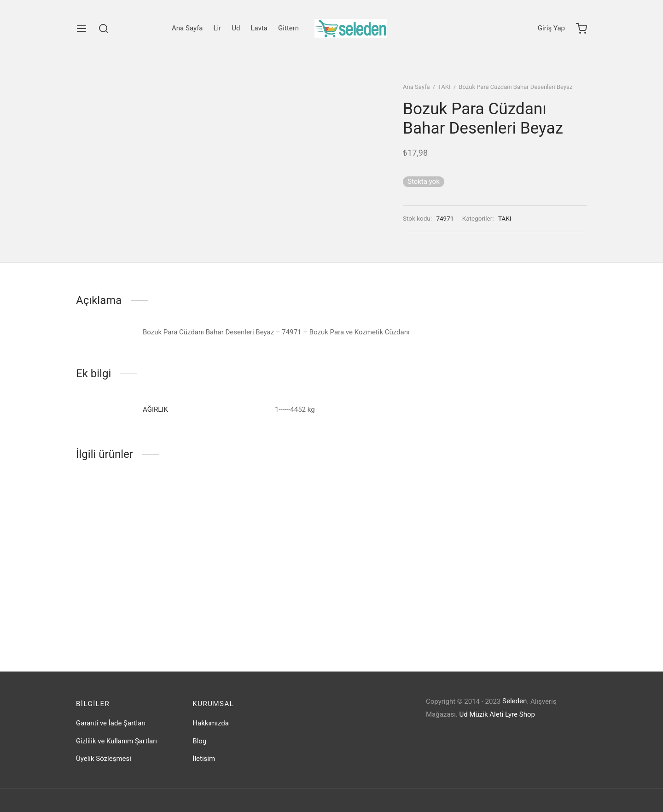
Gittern (288, 28)
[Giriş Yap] (551, 29)
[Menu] (81, 29)
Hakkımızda (211, 723)
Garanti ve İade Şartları (111, 723)
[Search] (104, 29)
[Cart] (582, 29)
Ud (236, 28)
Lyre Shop (520, 714)
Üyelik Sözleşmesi (104, 759)
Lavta (259, 28)
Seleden (515, 701)
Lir (218, 28)
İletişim (204, 759)
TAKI (444, 87)
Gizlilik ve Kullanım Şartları (116, 741)
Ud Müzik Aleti (482, 714)
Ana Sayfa (187, 28)
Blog (199, 741)
